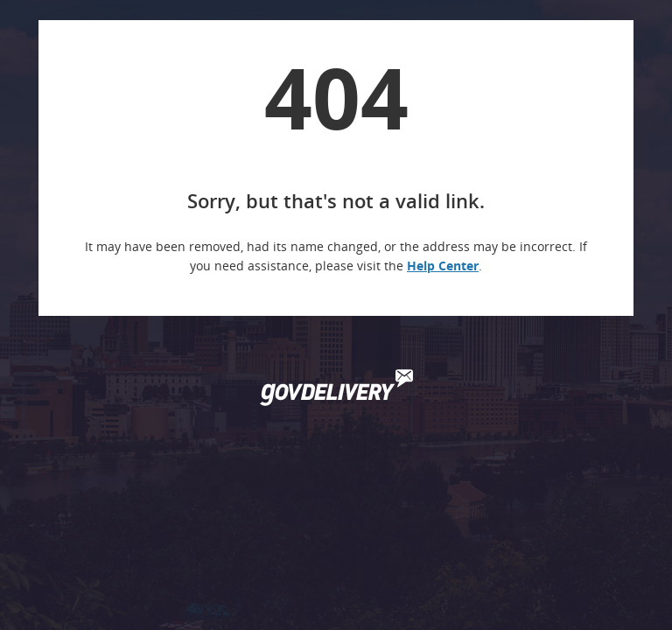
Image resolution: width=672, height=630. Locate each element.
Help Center (443, 266)
